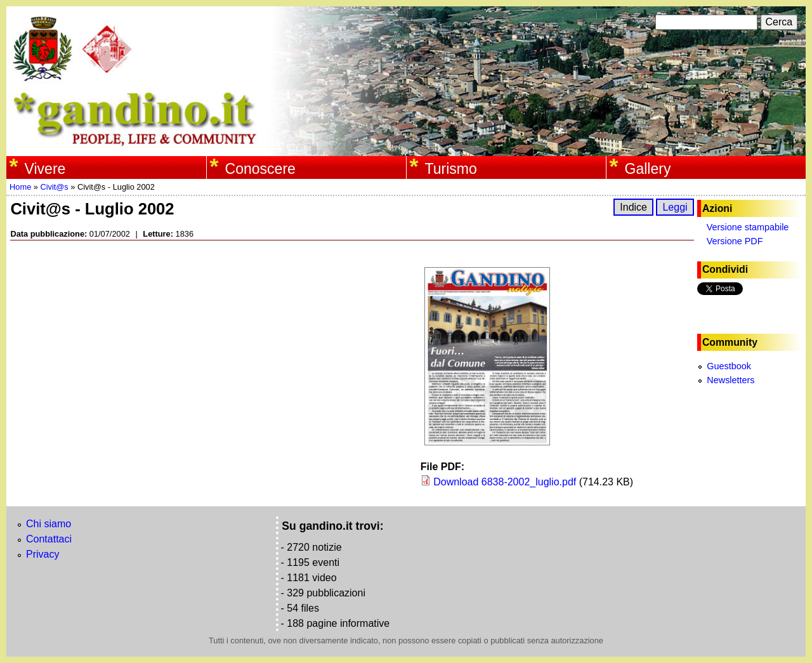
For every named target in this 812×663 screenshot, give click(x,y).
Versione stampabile (748, 227)
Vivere (45, 169)
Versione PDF (735, 241)
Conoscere (260, 169)
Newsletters (730, 380)
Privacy (43, 554)
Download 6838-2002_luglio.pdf (505, 482)
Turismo (451, 169)
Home (20, 187)
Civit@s (54, 187)
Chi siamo (49, 524)
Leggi (675, 207)
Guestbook (729, 366)
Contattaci (49, 539)
